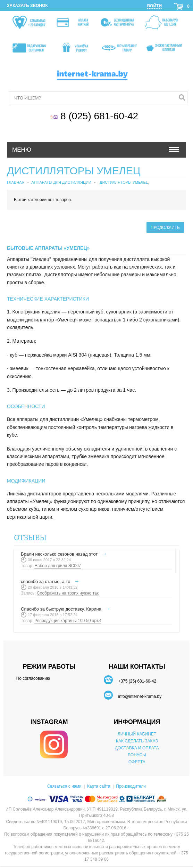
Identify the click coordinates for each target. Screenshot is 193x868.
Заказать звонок (27, 6)
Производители (131, 786)
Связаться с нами (64, 786)
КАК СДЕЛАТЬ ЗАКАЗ (137, 741)
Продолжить (165, 227)
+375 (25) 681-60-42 (137, 681)
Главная (16, 182)
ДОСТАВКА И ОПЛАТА (137, 748)
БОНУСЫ (137, 755)
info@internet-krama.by (140, 696)
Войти (154, 6)
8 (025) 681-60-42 (101, 116)
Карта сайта (99, 786)
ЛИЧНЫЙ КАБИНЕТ (137, 734)
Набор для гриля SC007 (58, 566)
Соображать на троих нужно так (68, 593)
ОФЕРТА (137, 762)
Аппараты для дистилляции (61, 182)
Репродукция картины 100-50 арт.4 (68, 621)
